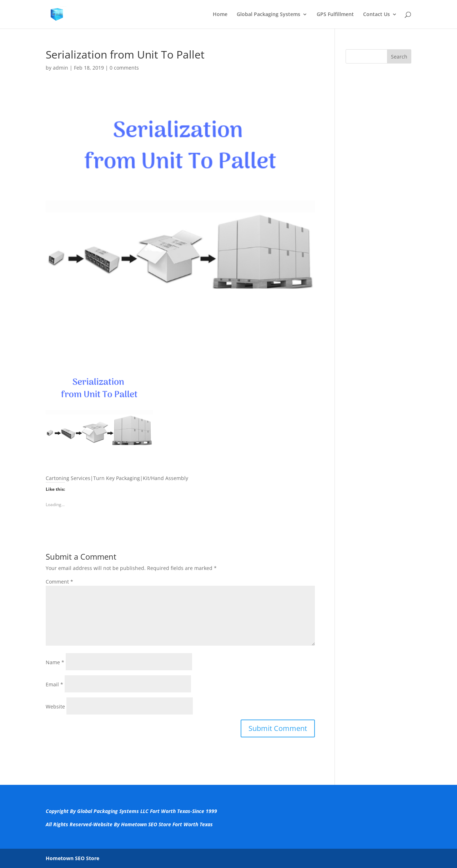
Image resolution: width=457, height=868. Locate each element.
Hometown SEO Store (72, 858)
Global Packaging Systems (268, 15)
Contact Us (376, 15)
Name (55, 662)
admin (61, 68)
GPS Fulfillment (335, 15)
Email (54, 684)
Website (55, 706)
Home (220, 15)
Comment (59, 582)
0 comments (124, 68)
